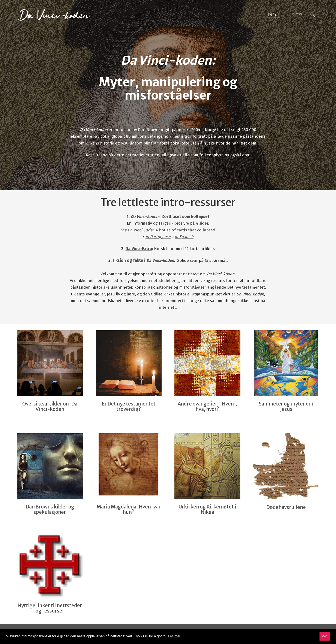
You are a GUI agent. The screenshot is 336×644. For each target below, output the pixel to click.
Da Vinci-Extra (139, 249)
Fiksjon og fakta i (130, 260)
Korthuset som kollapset (170, 217)
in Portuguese (158, 237)
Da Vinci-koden (160, 260)
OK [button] (325, 636)
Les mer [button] (174, 636)
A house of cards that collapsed (168, 230)
